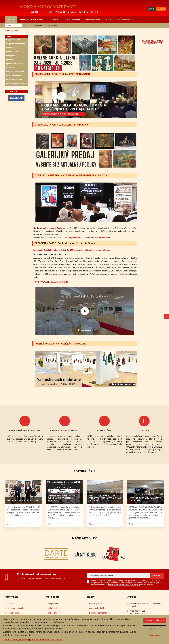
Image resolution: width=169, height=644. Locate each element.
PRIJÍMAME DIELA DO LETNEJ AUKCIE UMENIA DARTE (63, 74)
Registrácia (52, 25)
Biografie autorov (13, 40)
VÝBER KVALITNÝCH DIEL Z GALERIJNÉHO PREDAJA (62, 125)
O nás (10, 604)
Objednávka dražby (97, 608)
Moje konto (53, 613)
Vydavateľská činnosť (15, 64)
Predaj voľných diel (14, 80)
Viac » (9, 524)
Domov (11, 19)
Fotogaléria (11, 56)
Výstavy (10, 60)
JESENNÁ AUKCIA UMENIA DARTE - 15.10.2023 (146, 499)
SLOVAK (151, 9)
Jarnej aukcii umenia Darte (49, 228)
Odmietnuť (155, 629)
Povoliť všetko (155, 620)
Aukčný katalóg (74, 19)
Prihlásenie (37, 25)
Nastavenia (155, 635)
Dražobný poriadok (16, 608)
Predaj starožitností (14, 76)
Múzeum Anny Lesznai (15, 72)
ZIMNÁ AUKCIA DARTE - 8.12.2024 (23, 501)
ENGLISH (161, 9)
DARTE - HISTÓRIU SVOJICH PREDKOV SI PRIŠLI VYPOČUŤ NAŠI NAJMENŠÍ (105, 498)
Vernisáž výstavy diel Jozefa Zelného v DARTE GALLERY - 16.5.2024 (61, 498)
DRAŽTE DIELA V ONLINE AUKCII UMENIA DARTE (153, 42)
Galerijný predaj (93, 19)
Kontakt (109, 19)
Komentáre (11, 68)
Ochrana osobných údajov (16, 640)
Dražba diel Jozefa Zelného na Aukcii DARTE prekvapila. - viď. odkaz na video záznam (72, 250)
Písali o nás (11, 48)
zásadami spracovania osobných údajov (123, 585)
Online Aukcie (126, 19)
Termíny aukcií (14, 613)
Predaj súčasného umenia (17, 84)
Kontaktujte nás (96, 604)
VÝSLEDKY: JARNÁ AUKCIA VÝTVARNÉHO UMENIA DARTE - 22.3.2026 (71, 175)
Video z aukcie (12, 52)
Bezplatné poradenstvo (16, 44)
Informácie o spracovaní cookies (46, 640)
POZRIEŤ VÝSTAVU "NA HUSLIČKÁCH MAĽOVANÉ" (61, 344)
